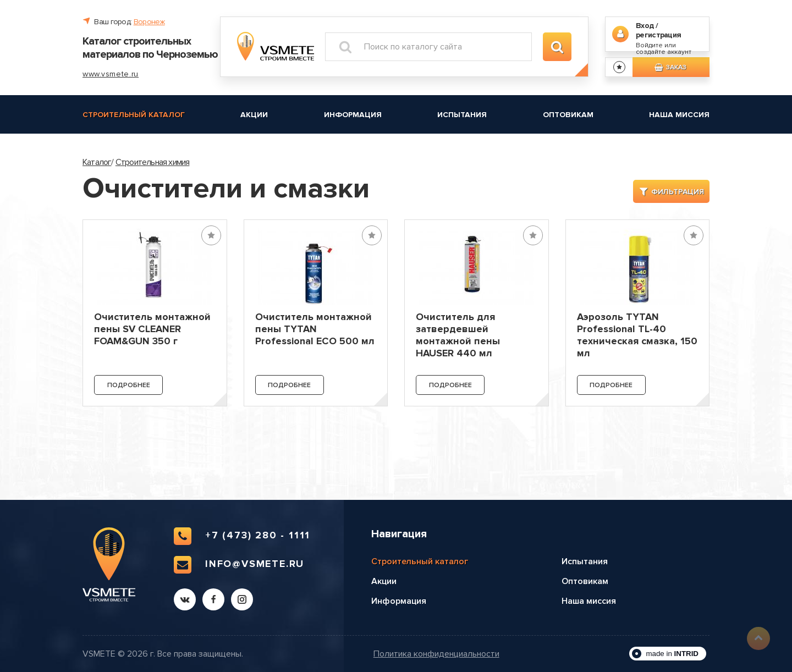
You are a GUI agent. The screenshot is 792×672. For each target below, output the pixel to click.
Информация (353, 115)
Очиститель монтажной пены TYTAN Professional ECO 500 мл (315, 329)
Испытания (462, 115)
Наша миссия (679, 115)
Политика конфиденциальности (436, 654)
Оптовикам (568, 115)
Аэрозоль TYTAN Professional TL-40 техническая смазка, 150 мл (637, 335)
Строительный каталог (134, 115)
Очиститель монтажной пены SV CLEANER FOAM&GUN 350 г (152, 329)
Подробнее (129, 385)
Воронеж (149, 22)
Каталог (97, 162)
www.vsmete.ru (111, 74)
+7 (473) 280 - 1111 (242, 536)
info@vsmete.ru (239, 565)
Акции (254, 115)
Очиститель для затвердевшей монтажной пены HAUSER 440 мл (458, 335)
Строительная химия (153, 162)
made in (672, 654)
